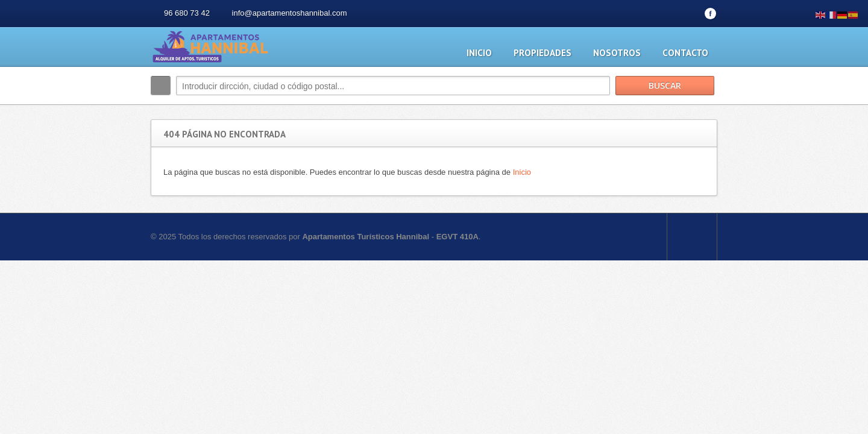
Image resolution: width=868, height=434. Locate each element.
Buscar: (161, 86)
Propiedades (542, 53)
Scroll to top (692, 237)
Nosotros (617, 53)
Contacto (685, 53)
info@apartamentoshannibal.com (290, 13)
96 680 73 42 (187, 13)
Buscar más (704, 111)
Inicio (479, 53)
